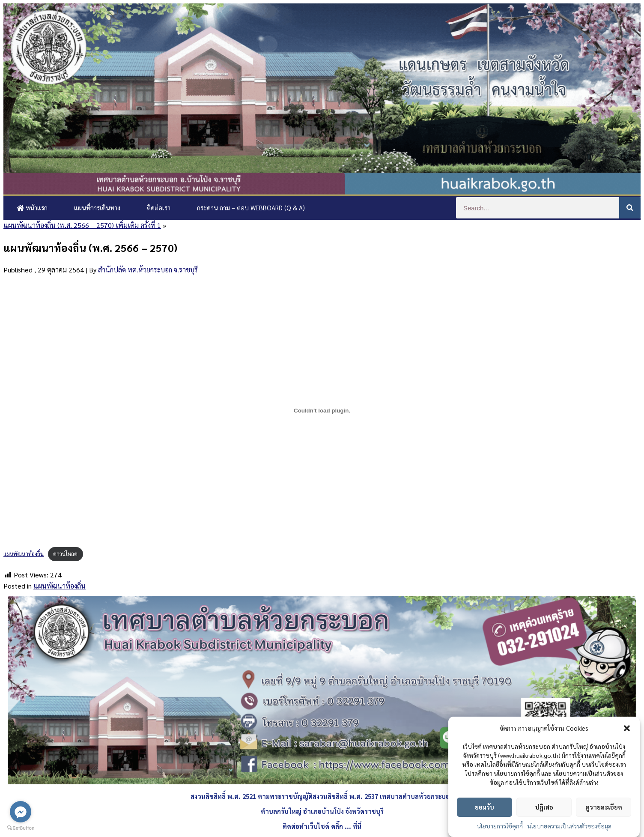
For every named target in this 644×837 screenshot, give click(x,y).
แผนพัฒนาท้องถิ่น (24, 554)
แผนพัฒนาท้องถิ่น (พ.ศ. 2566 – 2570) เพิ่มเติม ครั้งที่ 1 (82, 225)
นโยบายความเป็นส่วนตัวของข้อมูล (569, 826)
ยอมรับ (484, 807)
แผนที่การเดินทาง (97, 208)
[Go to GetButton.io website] (21, 828)
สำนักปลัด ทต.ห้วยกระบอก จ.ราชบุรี (148, 270)
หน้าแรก (32, 208)
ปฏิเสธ (544, 807)
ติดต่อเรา (159, 208)
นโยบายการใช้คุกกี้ (500, 826)
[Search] (630, 208)
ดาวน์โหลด (65, 554)
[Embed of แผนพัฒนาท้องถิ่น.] (322, 411)
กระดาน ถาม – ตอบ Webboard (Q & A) (251, 208)
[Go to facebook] (21, 812)
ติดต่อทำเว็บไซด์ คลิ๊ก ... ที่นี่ (322, 826)
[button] (627, 728)
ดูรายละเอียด (604, 807)
